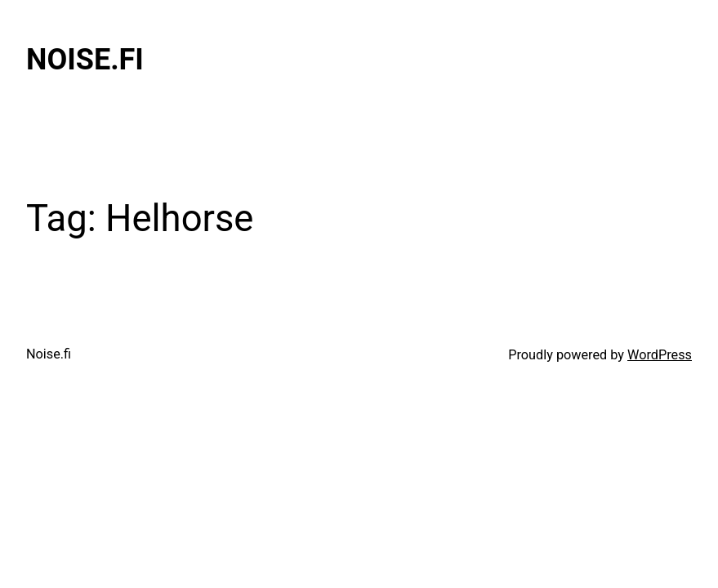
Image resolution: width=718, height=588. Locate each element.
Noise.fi (85, 60)
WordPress (660, 355)
